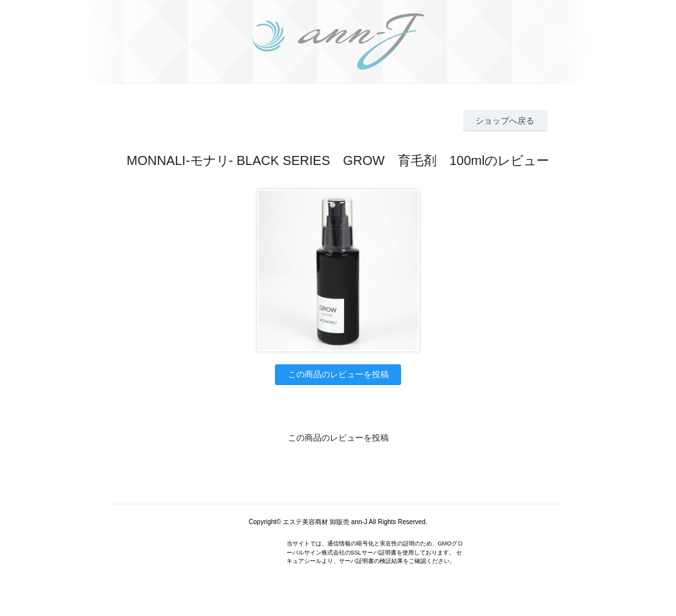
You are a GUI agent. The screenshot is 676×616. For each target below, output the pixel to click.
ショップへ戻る (505, 121)
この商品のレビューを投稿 (338, 374)
